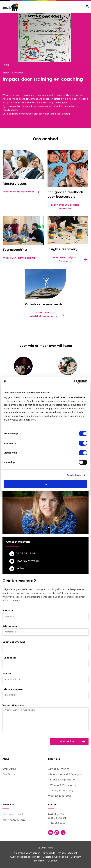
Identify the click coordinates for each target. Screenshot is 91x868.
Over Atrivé (10, 769)
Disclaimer (40, 861)
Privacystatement (67, 853)
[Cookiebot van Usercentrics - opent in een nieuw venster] (74, 382)
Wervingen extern (14, 820)
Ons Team (9, 774)
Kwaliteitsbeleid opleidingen (25, 857)
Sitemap (52, 861)
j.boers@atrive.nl (27, 561)
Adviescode (49, 853)
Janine (20, 569)
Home (6, 65)
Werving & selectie (60, 796)
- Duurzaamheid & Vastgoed (66, 774)
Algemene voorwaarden (27, 853)
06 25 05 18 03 (25, 554)
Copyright (76, 857)
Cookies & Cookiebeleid (56, 857)
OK (46, 484)
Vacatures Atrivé (13, 815)
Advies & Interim (59, 769)
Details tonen (74, 475)
